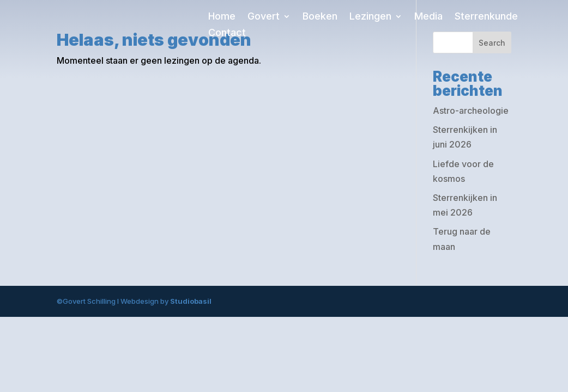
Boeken (320, 17)
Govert (264, 17)
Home (222, 17)
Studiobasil (191, 301)
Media (428, 17)
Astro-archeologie (471, 111)
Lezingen (370, 17)
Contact (227, 33)
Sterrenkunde (486, 17)
